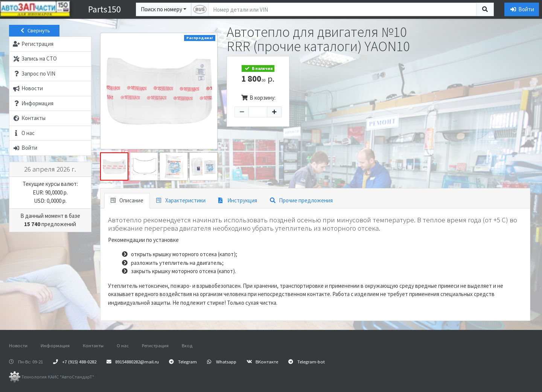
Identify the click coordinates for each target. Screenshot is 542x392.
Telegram (183, 362)
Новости (18, 345)
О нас (123, 345)
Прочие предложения (301, 200)
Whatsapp (222, 362)
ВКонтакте (262, 362)
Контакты (93, 345)
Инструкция (238, 200)
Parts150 (104, 9)
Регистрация (155, 345)
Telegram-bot (307, 362)
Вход (187, 345)
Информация (55, 345)
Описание (127, 200)
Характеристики (181, 200)
